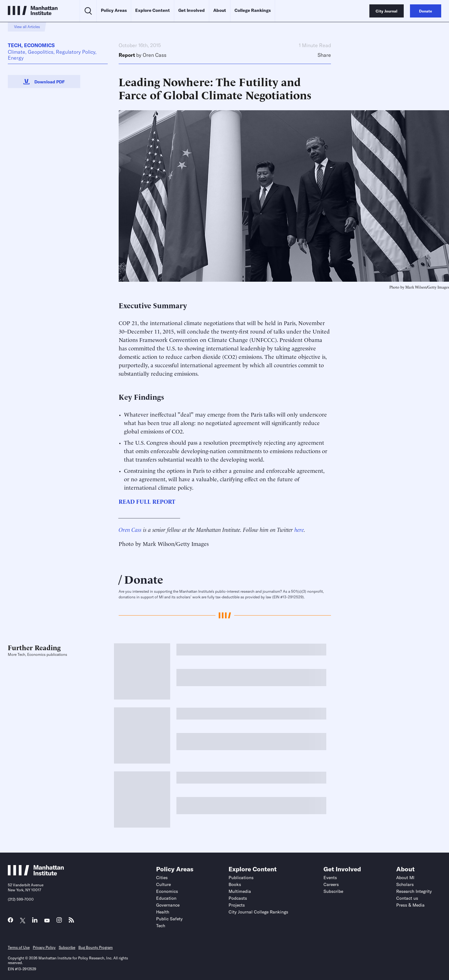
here (299, 529)
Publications (241, 878)
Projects (237, 905)
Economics (39, 45)
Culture (163, 884)
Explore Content (153, 10)
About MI (405, 878)
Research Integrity (414, 891)
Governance (168, 905)
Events (330, 878)
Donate (144, 579)
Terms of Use (19, 947)
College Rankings (253, 10)
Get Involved (192, 10)
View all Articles (27, 27)
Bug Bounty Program (96, 947)
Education (166, 898)
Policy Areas (114, 10)
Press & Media (410, 905)
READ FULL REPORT (147, 501)
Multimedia (240, 891)
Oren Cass (155, 55)
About (220, 10)
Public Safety (169, 919)
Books (235, 884)
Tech (15, 45)
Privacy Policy (44, 947)
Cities (162, 878)
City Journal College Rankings (258, 912)
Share (324, 55)
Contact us (407, 898)
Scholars (405, 884)
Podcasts (238, 898)
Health (163, 912)
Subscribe (333, 891)
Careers (331, 884)
